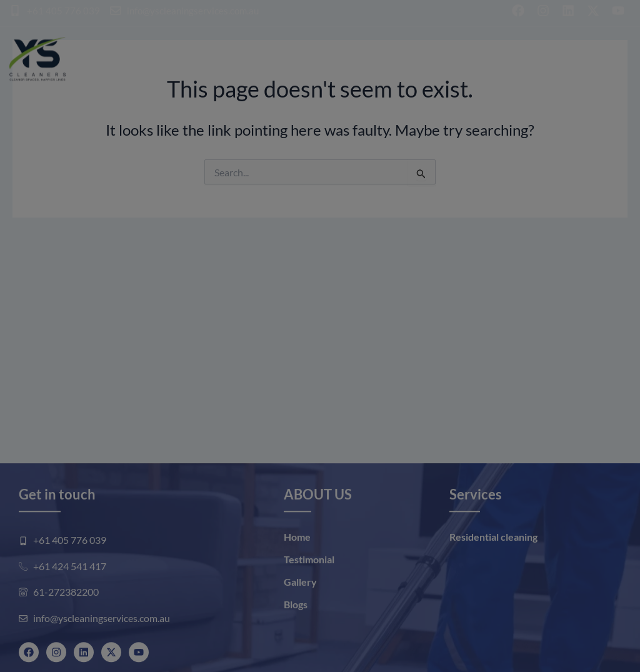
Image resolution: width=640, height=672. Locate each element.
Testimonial (309, 599)
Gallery (300, 621)
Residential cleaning (493, 576)
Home (297, 576)
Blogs (296, 644)
